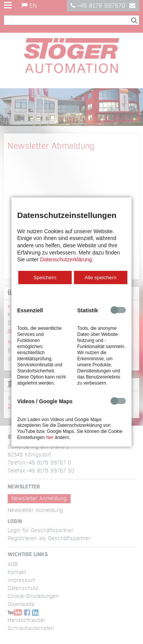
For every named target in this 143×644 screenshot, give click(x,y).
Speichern (45, 277)
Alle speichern (101, 277)
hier (50, 437)
